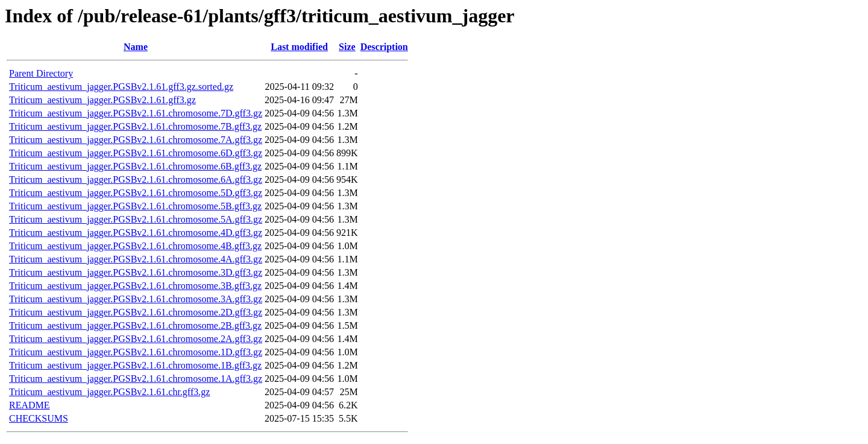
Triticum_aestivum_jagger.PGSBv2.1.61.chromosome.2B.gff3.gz (135, 325)
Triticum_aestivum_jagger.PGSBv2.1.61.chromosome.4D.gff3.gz (136, 233)
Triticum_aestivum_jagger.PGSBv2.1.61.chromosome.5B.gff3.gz (135, 206)
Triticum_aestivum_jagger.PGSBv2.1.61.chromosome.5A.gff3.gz (136, 219)
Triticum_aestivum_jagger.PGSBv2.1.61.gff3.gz (102, 100)
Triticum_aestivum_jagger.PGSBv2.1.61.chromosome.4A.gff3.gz (136, 259)
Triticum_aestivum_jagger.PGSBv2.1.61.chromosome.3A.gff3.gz (136, 299)
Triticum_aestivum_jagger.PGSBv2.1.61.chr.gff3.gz (109, 392)
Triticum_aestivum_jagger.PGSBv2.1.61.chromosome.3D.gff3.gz (136, 272)
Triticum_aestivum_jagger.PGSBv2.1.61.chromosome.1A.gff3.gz (136, 379)
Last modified (299, 47)
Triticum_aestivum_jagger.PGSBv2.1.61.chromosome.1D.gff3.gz (136, 352)
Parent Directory (41, 73)
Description (384, 47)
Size (347, 47)
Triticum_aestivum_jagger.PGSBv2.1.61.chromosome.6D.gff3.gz (136, 153)
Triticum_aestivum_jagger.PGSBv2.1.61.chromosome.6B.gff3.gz (135, 166)
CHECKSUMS (39, 418)
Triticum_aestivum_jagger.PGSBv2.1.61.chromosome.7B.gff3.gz (135, 126)
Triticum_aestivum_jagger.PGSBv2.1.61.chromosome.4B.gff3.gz (135, 246)
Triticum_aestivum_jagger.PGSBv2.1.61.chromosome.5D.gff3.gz (136, 193)
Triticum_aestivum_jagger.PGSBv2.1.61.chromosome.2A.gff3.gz (136, 339)
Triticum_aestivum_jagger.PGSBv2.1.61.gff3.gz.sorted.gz (121, 87)
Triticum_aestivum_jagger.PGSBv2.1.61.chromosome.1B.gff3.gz (135, 365)
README (30, 405)
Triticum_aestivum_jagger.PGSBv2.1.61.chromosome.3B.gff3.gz (135, 286)
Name (136, 47)
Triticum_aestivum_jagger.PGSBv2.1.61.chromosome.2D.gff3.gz (136, 312)
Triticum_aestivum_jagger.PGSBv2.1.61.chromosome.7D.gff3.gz (136, 113)
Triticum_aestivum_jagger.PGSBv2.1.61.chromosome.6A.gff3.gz (136, 179)
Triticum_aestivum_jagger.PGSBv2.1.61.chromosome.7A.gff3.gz (136, 140)
